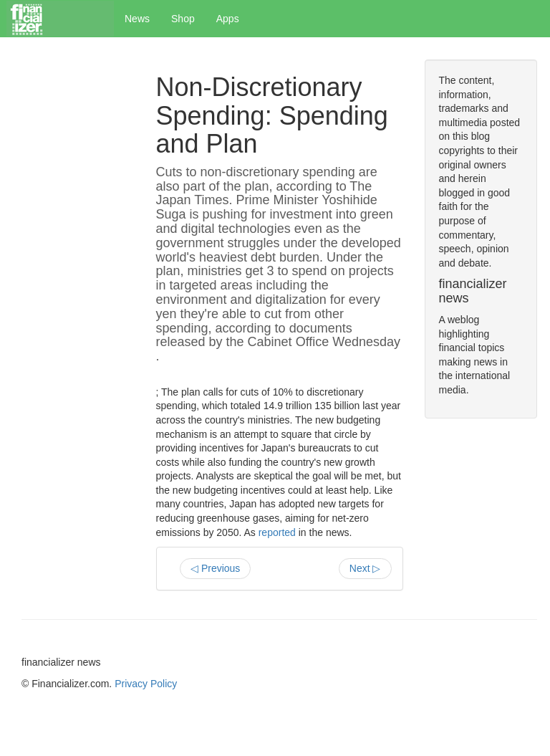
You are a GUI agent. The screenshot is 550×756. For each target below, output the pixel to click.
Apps (228, 19)
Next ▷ (365, 568)
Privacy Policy (146, 684)
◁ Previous (215, 568)
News (137, 19)
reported (277, 532)
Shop (183, 19)
